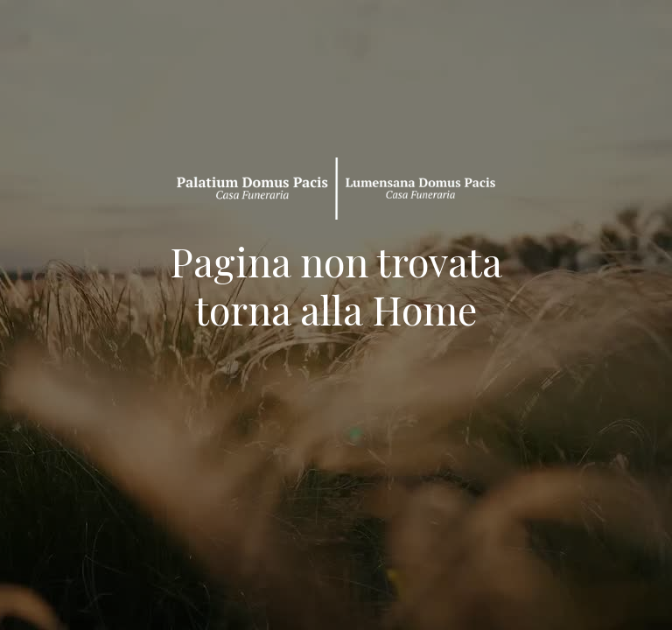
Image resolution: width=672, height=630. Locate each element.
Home (424, 309)
